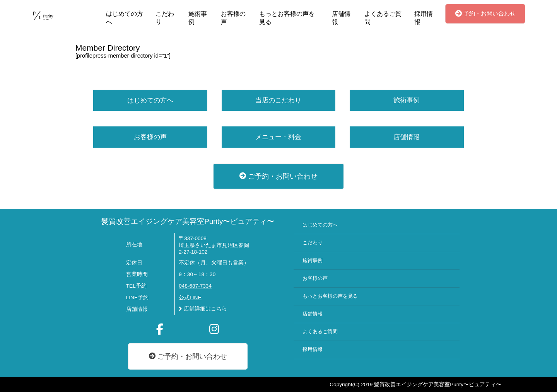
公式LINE (190, 297)
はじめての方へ (125, 18)
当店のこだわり (278, 100)
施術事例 (198, 18)
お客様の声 (233, 18)
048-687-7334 (195, 286)
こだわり (165, 18)
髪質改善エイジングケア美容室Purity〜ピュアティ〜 (188, 221)
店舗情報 (341, 18)
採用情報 (424, 18)
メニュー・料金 (278, 137)
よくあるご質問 (383, 18)
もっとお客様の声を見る (287, 18)
